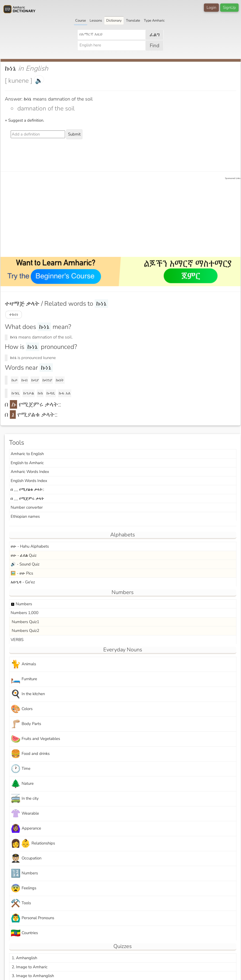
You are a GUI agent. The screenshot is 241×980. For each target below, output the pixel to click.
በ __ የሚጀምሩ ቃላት (27, 499)
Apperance (26, 829)
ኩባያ (35, 380)
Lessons (96, 21)
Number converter (27, 507)
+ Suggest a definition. (24, 120)
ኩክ (40, 393)
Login (211, 7)
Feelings (23, 888)
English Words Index (29, 481)
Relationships (33, 844)
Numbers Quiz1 (25, 622)
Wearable (25, 814)
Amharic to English (27, 454)
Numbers (21, 604)
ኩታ (15, 380)
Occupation (26, 859)
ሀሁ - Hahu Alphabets (30, 546)
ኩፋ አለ (65, 393)
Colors (22, 709)
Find (155, 46)
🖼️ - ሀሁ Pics (22, 573)
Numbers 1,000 (25, 613)
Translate (133, 21)
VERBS (17, 640)
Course (81, 21)
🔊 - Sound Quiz (25, 564)
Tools (21, 903)
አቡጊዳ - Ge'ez (23, 582)
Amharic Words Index (30, 472)
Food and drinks (30, 754)
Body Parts (26, 724)
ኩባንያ (47, 380)
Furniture (24, 679)
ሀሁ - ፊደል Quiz (24, 555)
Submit (74, 134)
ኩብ (24, 380)
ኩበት (60, 380)
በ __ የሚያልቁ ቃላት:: (27, 489)
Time (21, 769)
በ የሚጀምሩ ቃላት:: (33, 404)
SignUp (229, 7)
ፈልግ (155, 35)
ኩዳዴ (51, 393)
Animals (23, 664)
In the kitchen (28, 694)
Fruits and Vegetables (35, 739)
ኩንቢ (15, 393)
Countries (24, 933)
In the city (25, 799)
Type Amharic (154, 21)
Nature (22, 784)
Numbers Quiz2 (25, 631)
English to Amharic (27, 463)
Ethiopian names (25, 516)
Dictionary (114, 21)
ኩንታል (29, 393)
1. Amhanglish (24, 958)
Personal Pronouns (32, 918)
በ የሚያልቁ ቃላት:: (31, 415)
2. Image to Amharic (29, 967)
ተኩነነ (14, 314)
